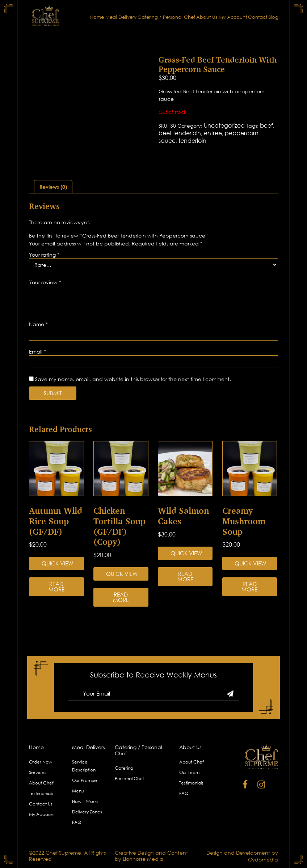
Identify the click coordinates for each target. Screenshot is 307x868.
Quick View (57, 563)
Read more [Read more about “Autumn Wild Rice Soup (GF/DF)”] (56, 587)
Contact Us (41, 804)
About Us (207, 17)
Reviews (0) (53, 187)
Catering (124, 768)
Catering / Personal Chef (166, 17)
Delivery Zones (87, 812)
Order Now (41, 762)
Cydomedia (263, 860)
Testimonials (41, 793)
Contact (258, 17)
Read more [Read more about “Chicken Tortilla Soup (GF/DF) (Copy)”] (121, 597)
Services (38, 772)
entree (213, 133)
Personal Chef (129, 779)
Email (37, 352)
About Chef (41, 783)
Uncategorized (224, 125)
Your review (45, 282)
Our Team (189, 772)
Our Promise (85, 780)
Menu (78, 791)
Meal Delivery (121, 17)
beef (266, 125)
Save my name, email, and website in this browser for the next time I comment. (133, 379)
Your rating (44, 255)
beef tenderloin (180, 133)
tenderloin (192, 141)
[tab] (53, 187)
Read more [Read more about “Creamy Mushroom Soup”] (249, 587)
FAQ (77, 822)
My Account (233, 17)
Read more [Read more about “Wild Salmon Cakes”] (185, 576)
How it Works (85, 801)
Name (38, 324)
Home (97, 17)
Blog (273, 17)
